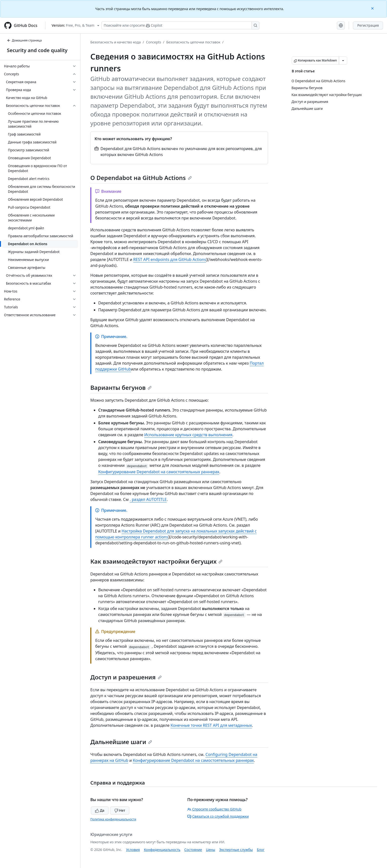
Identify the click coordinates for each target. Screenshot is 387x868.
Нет (120, 810)
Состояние (193, 850)
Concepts (154, 42)
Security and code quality (37, 50)
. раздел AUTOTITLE (148, 499)
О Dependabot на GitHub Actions (141, 178)
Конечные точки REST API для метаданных (211, 725)
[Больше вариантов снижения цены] (343, 60)
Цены (211, 850)
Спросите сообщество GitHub (214, 809)
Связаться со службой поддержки (218, 816)
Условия (133, 850)
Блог (261, 850)
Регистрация (368, 25)
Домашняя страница (24, 40)
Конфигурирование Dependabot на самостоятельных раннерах (159, 472)
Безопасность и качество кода (116, 42)
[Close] (373, 8)
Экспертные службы (236, 850)
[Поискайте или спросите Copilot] (180, 25)
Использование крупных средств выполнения (188, 435)
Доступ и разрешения (126, 677)
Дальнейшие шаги (121, 742)
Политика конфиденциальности (113, 819)
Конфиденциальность (162, 850)
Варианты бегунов (121, 387)
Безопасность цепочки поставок (193, 42)
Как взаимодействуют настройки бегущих (156, 561)
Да (100, 810)
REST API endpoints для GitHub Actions (170, 259)
